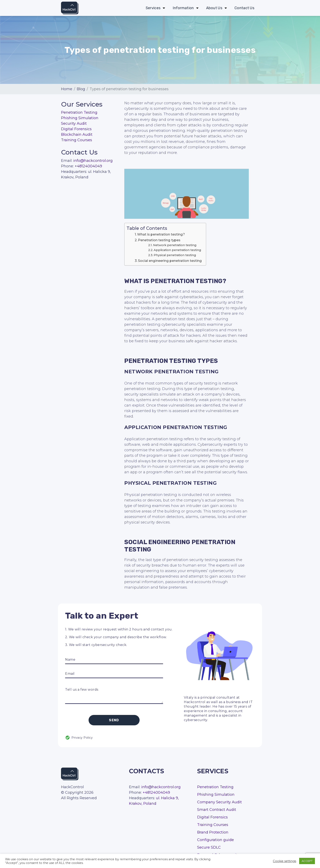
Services (153, 8)
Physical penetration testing (175, 255)
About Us (214, 8)
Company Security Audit (219, 802)
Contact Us (244, 8)
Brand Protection (213, 832)
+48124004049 (88, 166)
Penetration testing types (159, 240)
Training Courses (77, 140)
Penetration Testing (79, 112)
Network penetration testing (175, 245)
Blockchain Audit (77, 134)
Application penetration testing (177, 250)
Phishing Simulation (80, 118)
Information (183, 8)
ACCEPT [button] (307, 861)
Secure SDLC (209, 847)
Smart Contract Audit (217, 810)
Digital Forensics (76, 129)
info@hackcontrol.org (93, 161)
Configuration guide (216, 840)
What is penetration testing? (161, 234)
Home (67, 89)
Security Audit (74, 123)
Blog (81, 89)
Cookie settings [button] (284, 861)
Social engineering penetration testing (170, 261)
